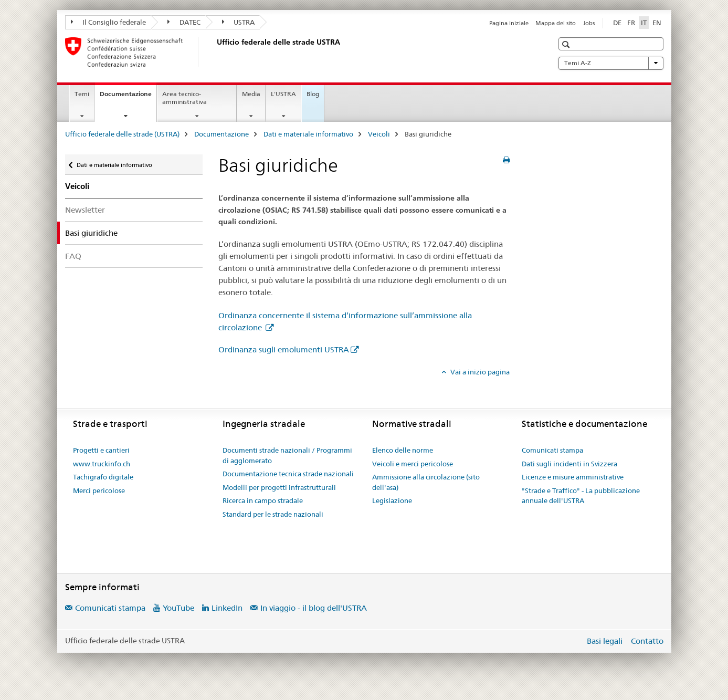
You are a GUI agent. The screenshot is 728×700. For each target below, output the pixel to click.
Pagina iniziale (509, 23)
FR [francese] (631, 23)
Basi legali (605, 641)
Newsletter (85, 210)
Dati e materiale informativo (308, 134)
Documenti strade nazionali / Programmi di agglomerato (287, 455)
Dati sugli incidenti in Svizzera (569, 464)
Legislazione (392, 500)
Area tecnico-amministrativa (184, 98)
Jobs (589, 23)
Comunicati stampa (552, 450)
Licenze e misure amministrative (573, 477)
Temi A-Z (611, 63)
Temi (82, 94)
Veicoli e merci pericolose (413, 464)
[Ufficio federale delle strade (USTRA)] (215, 52)
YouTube (178, 608)
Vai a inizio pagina (479, 372)
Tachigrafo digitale (103, 477)
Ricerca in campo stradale (263, 500)
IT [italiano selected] (644, 23)
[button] (567, 44)
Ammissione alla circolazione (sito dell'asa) (426, 482)
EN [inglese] (657, 23)
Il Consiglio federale (109, 22)
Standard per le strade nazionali (273, 514)
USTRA (239, 22)
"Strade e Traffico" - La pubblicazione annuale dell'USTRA (581, 496)
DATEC (184, 22)
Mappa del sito (556, 23)
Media (251, 94)
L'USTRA (283, 94)
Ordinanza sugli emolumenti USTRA (284, 349)
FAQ (73, 256)
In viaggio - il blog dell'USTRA (314, 608)
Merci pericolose (99, 490)
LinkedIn (227, 608)
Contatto (647, 641)
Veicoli (379, 134)
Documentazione (128, 97)
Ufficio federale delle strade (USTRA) (122, 134)
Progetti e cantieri (101, 450)
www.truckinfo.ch (102, 464)
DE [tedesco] (617, 23)
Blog (313, 94)
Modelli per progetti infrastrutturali (279, 487)
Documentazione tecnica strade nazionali (288, 474)
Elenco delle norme (403, 450)
